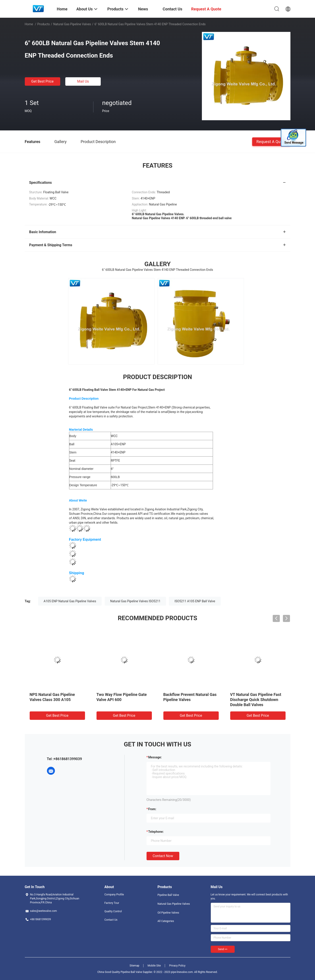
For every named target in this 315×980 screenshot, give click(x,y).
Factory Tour (112, 903)
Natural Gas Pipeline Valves (72, 24)
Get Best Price (42, 81)
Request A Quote (271, 141)
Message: (155, 757)
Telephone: (156, 832)
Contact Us (111, 920)
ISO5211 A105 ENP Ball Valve (195, 601)
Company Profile (114, 895)
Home (29, 24)
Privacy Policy (177, 966)
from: (152, 809)
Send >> (223, 949)
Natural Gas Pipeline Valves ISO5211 (135, 601)
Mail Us (83, 81)
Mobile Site (154, 966)
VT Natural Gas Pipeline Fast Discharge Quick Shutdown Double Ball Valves (256, 700)
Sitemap (134, 966)
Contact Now (163, 856)
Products (43, 24)
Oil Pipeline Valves (168, 913)
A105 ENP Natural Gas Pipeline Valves (70, 601)
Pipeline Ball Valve (168, 895)
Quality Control (113, 911)
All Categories (166, 921)
